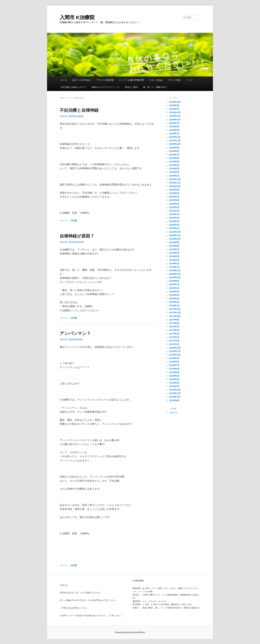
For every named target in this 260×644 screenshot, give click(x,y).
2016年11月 (175, 351)
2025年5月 (174, 105)
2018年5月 (174, 292)
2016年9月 (174, 358)
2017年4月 (174, 334)
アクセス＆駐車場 (105, 80)
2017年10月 (175, 316)
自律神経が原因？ (77, 236)
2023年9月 (174, 148)
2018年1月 (174, 306)
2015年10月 (175, 397)
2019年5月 (174, 256)
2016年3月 (174, 379)
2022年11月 (175, 183)
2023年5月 (174, 162)
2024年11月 (175, 116)
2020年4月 (174, 218)
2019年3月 (174, 260)
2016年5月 (174, 372)
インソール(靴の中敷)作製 (131, 80)
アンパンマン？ (75, 333)
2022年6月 (174, 200)
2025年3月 (174, 109)
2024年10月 (175, 120)
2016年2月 (174, 383)
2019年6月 (174, 253)
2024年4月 (174, 127)
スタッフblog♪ (156, 80)
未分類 (74, 221)
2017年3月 (174, 337)
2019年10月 (175, 239)
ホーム (64, 80)
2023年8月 (174, 151)
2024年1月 (174, 134)
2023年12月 (175, 137)
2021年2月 (174, 211)
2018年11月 (175, 274)
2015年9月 (174, 400)
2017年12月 (175, 309)
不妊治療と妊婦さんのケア (73, 87)
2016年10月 (175, 355)
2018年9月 (174, 281)
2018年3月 (174, 299)
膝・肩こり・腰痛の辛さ (155, 87)
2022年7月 (174, 197)
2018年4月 (174, 295)
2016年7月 (174, 365)
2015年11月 (175, 393)
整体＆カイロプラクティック (106, 87)
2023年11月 (175, 141)
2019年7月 (174, 249)
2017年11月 (175, 313)
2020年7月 (174, 214)
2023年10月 (175, 144)
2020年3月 (174, 221)
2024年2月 (174, 130)
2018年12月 (175, 270)
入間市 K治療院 (77, 17)
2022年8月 (174, 193)
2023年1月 (174, 176)
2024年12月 (175, 112)
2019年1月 (174, 267)
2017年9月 (174, 320)
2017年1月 (174, 344)
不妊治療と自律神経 (79, 110)
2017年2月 (174, 341)
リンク (190, 80)
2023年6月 (174, 158)
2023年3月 (174, 169)
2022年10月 (175, 186)
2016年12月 (175, 348)
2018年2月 (174, 302)
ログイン (173, 413)
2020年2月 (174, 225)
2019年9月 (174, 242)
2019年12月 (175, 232)
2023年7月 (174, 155)
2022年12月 (175, 179)
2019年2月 (174, 263)
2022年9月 (174, 190)
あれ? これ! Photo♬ (82, 80)
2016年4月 (174, 376)
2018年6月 (174, 288)
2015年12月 (175, 390)
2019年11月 (175, 235)
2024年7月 (174, 123)
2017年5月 (174, 330)
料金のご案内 (131, 87)
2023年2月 (174, 172)
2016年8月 (174, 362)
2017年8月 (174, 323)
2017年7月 (174, 327)
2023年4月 (174, 165)
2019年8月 (174, 246)
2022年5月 (174, 204)
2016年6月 (174, 369)
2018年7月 (174, 284)
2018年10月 (175, 277)
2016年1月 (174, 386)
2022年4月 (174, 207)
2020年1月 (174, 228)
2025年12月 (175, 102)
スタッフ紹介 (175, 80)
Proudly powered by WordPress (130, 632)
